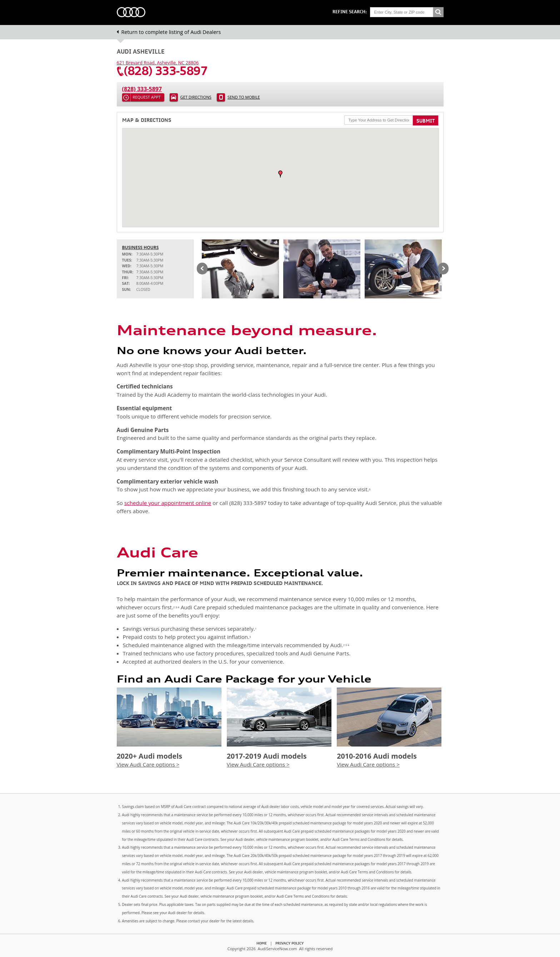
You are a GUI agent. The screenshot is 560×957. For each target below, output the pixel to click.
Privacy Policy (289, 943)
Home (262, 943)
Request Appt (147, 97)
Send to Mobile (244, 97)
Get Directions (196, 97)
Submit (426, 121)
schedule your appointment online (168, 503)
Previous (202, 269)
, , (158, 63)
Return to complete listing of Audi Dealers (171, 32)
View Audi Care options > (148, 764)
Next (443, 269)
